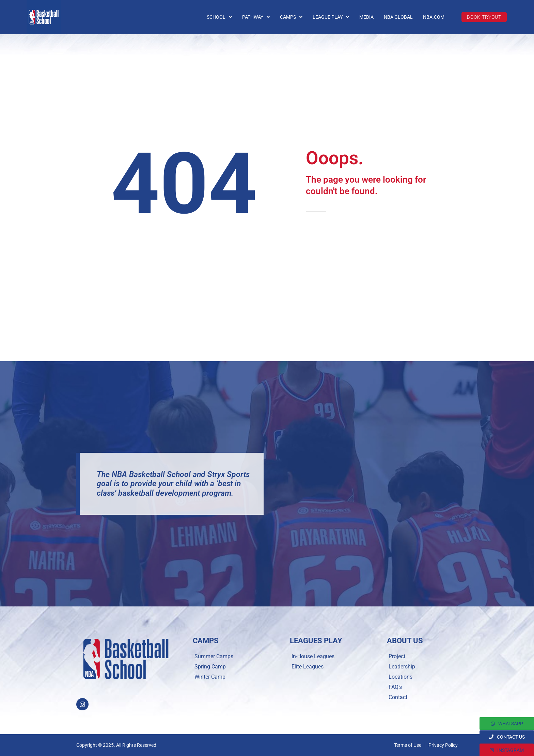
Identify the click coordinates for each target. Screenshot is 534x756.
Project (397, 656)
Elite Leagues (308, 667)
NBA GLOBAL (398, 17)
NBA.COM (434, 17)
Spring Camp (210, 667)
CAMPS (291, 17)
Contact (398, 697)
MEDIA (366, 17)
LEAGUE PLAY (331, 17)
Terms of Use (408, 745)
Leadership (402, 667)
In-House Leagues (313, 656)
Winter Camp (210, 677)
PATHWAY (256, 17)
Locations (400, 677)
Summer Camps (214, 656)
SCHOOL (219, 17)
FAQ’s (395, 687)
